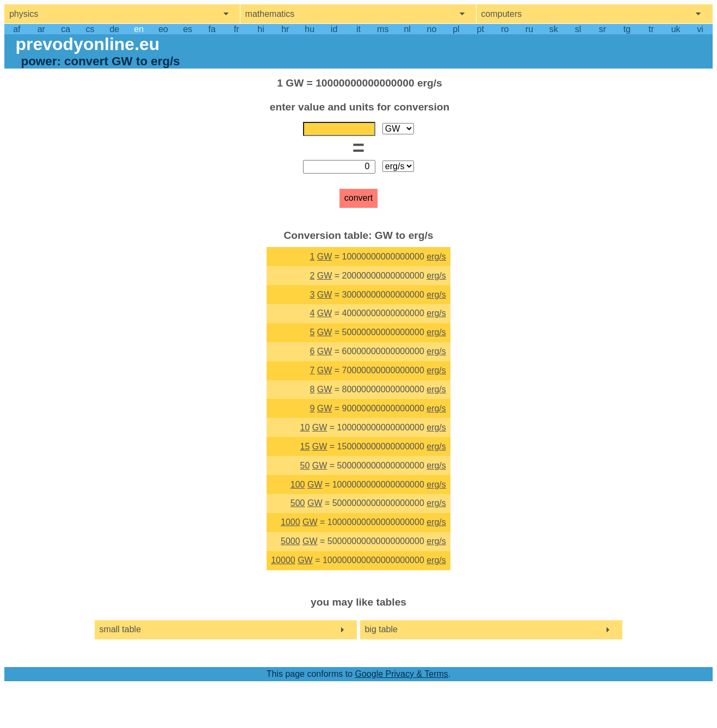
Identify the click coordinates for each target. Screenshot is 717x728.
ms (383, 29)
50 (305, 465)
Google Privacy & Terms (401, 674)
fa (212, 29)
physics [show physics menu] (24, 14)
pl (456, 29)
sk (554, 29)
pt (481, 29)
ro (505, 29)
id (334, 29)
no (432, 29)
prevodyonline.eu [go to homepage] (87, 44)
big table (381, 629)
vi (700, 29)
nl (407, 29)
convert (358, 198)
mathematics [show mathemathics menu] (270, 14)
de (114, 29)
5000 (290, 541)
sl (578, 29)
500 (298, 503)
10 (305, 427)
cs (90, 29)
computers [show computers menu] (501, 14)
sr (602, 29)
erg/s (436, 257)
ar (41, 29)
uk (676, 29)
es (187, 29)
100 (298, 485)
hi (261, 29)
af (17, 29)
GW (325, 257)
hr (285, 29)
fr (237, 29)
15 (305, 446)
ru (529, 29)
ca (66, 29)
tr (651, 29)
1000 (290, 522)
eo (163, 29)
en (139, 29)
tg (627, 29)
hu (310, 29)
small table (120, 629)
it (358, 29)
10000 (283, 560)
